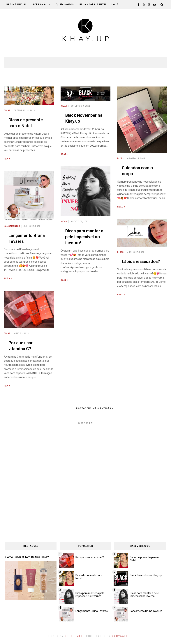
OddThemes (74, 636)
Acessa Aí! (41, 5)
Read (7, 159)
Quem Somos (65, 5)
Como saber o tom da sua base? (27, 557)
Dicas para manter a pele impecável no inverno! (84, 237)
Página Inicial (17, 5)
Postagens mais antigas (94, 408)
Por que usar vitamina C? (90, 557)
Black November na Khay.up (146, 575)
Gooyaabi (120, 636)
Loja (115, 5)
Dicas (7, 111)
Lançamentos (12, 226)
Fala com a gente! (93, 5)
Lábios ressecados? (141, 262)
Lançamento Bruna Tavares (92, 611)
